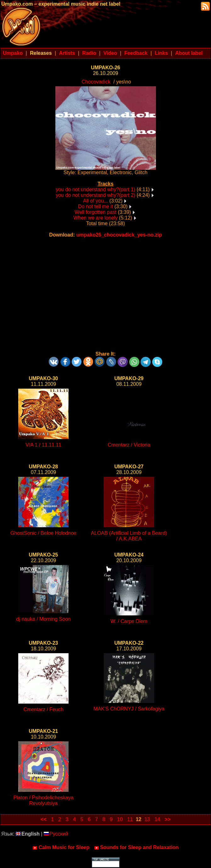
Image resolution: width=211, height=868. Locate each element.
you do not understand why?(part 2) (95, 195)
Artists (67, 53)
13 (147, 819)
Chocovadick (96, 82)
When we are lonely (95, 218)
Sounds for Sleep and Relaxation (136, 848)
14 (157, 819)
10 (120, 819)
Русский (56, 834)
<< (44, 819)
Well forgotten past (95, 212)
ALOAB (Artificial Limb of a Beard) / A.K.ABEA (129, 536)
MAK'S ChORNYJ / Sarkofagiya (129, 709)
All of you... (95, 201)
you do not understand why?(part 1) (95, 189)
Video (110, 53)
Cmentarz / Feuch (43, 709)
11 (130, 819)
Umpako (13, 53)
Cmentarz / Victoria (129, 445)
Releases (41, 53)
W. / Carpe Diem (129, 621)
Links (161, 53)
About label (189, 53)
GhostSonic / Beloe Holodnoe (43, 533)
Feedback (136, 53)
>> (167, 819)
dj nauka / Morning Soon (43, 619)
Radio (89, 53)
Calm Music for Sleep (61, 848)
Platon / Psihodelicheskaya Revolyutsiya (43, 800)
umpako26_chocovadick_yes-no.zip (119, 235)
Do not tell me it (95, 206)
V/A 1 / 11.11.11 (43, 445)
